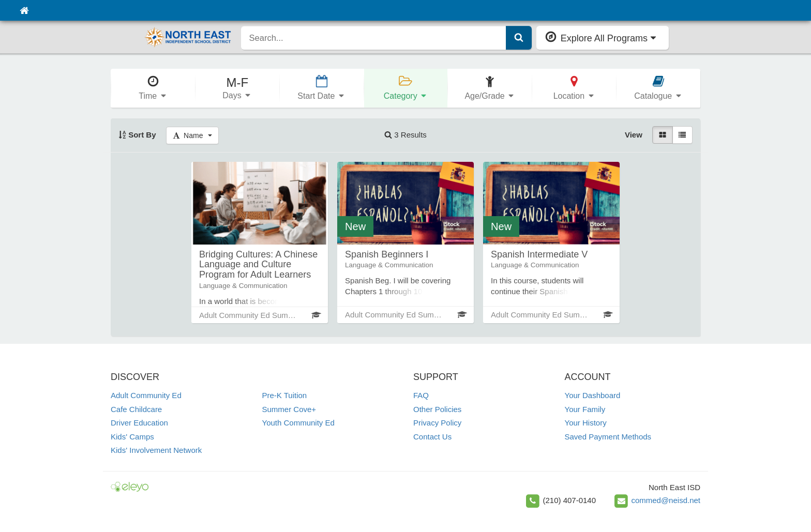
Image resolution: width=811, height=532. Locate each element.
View (634, 135)
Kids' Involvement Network (156, 450)
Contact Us (432, 437)
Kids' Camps (132, 437)
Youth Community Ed (298, 423)
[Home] (24, 10)
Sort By (137, 135)
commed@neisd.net (666, 500)
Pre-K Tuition (285, 395)
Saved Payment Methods (608, 437)
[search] (374, 38)
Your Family (585, 409)
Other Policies (437, 409)
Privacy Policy (437, 423)
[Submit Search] (519, 38)
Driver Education (139, 423)
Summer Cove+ (289, 409)
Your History (586, 423)
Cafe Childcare (136, 409)
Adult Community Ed (146, 395)
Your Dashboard (593, 395)
